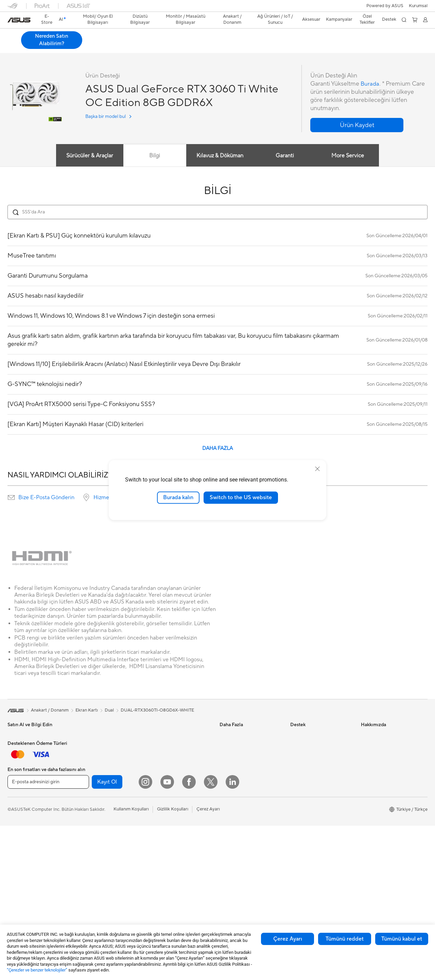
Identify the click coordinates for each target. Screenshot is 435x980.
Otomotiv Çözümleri (240, 757)
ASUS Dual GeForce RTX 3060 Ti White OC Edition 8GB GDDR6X (111, 36)
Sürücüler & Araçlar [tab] (88, 157)
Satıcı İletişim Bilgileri (311, 828)
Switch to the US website (241, 497)
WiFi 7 (154, 736)
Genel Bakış (18, 46)
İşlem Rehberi (375, 859)
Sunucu (155, 803)
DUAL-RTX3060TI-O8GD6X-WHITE (157, 712)
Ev (10, 768)
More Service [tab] (349, 157)
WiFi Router (160, 757)
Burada (370, 85)
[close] (317, 469)
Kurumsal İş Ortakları (382, 798)
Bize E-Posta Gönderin (46, 499)
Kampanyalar (339, 19)
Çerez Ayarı (288, 939)
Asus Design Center (239, 736)
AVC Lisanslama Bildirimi (244, 798)
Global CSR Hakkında (383, 777)
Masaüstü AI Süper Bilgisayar (177, 793)
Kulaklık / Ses (161, 844)
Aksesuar (17, 819)
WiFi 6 (154, 747)
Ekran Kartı (89, 798)
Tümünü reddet (345, 939)
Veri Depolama (93, 818)
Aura (224, 818)
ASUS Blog (231, 767)
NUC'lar (86, 757)
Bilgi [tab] (154, 157)
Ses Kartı (87, 849)
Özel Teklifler (367, 19)
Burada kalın (178, 497)
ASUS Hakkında (377, 736)
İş (9, 778)
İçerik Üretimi (21, 798)
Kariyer (368, 879)
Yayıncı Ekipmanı (164, 854)
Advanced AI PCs (237, 787)
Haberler (370, 747)
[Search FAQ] (217, 213)
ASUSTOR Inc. (376, 818)
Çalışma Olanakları (380, 869)
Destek (121, 46)
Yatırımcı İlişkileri (378, 767)
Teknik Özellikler (55, 46)
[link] (19, 20)
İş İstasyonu (19, 860)
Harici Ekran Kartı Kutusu (103, 839)
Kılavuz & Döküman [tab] (219, 157)
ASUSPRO (230, 747)
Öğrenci (16, 808)
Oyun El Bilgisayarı (26, 747)
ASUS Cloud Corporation (387, 828)
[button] (418, 6)
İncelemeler (93, 46)
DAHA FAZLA (217, 450)
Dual (109, 712)
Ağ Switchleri (161, 783)
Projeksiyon (19, 850)
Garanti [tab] (285, 157)
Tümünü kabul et (402, 939)
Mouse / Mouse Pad (168, 834)
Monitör (16, 839)
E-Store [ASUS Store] (47, 19)
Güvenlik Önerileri (308, 787)
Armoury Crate (235, 808)
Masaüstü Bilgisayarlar (100, 747)
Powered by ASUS (385, 6)
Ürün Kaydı (301, 757)
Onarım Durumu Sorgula (315, 736)
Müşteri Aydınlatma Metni (387, 848)
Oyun (13, 788)
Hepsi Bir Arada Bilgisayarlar (107, 736)
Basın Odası (373, 787)
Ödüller (368, 757)
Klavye (155, 824)
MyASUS (299, 818)
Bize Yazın (300, 767)
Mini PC (86, 767)
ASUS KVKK (373, 838)
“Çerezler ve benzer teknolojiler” (37, 970)
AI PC (225, 777)
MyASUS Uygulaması (312, 798)
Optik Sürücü (91, 828)
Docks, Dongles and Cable (174, 864)
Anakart (86, 788)
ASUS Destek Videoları (313, 808)
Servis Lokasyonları (310, 747)
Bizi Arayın (301, 777)
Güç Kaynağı (91, 808)
